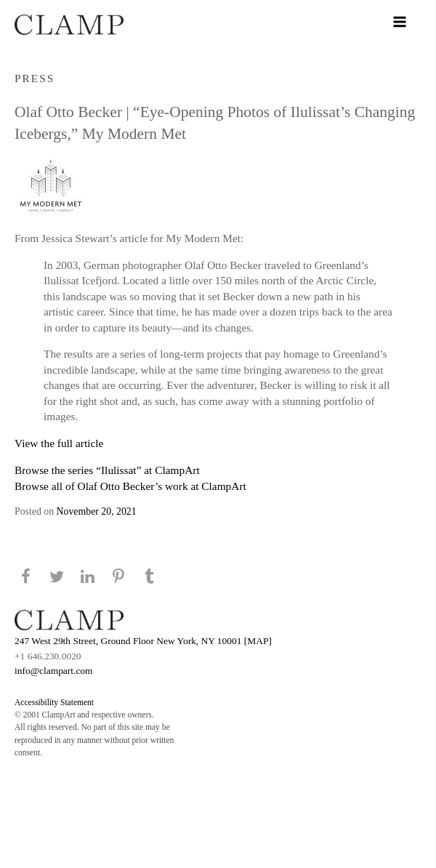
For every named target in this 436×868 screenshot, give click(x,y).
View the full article (59, 443)
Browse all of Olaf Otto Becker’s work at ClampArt (130, 486)
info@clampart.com (54, 671)
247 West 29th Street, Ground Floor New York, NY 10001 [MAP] (143, 641)
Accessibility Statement (54, 702)
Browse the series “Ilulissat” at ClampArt (107, 470)
